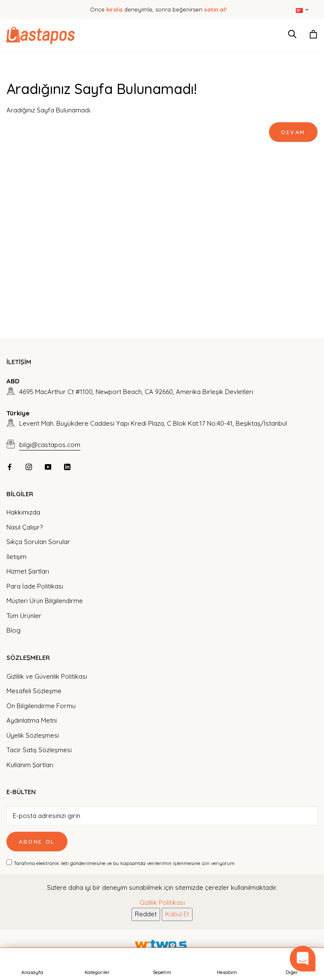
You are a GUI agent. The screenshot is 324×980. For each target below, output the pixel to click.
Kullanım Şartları (30, 765)
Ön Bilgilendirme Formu (41, 706)
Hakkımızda (23, 512)
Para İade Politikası (35, 586)
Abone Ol (37, 842)
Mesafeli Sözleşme (34, 691)
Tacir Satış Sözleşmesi (39, 750)
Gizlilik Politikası (162, 902)
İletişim (16, 557)
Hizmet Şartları (28, 571)
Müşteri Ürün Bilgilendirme (45, 601)
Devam (293, 132)
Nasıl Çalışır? (25, 527)
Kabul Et (177, 914)
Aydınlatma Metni (32, 720)
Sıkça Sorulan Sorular (38, 542)
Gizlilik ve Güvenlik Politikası (47, 676)
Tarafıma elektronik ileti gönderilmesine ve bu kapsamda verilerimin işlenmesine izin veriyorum (124, 863)
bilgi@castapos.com (50, 445)
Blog (13, 630)
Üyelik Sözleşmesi (33, 735)
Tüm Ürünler (24, 616)
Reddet (146, 914)
